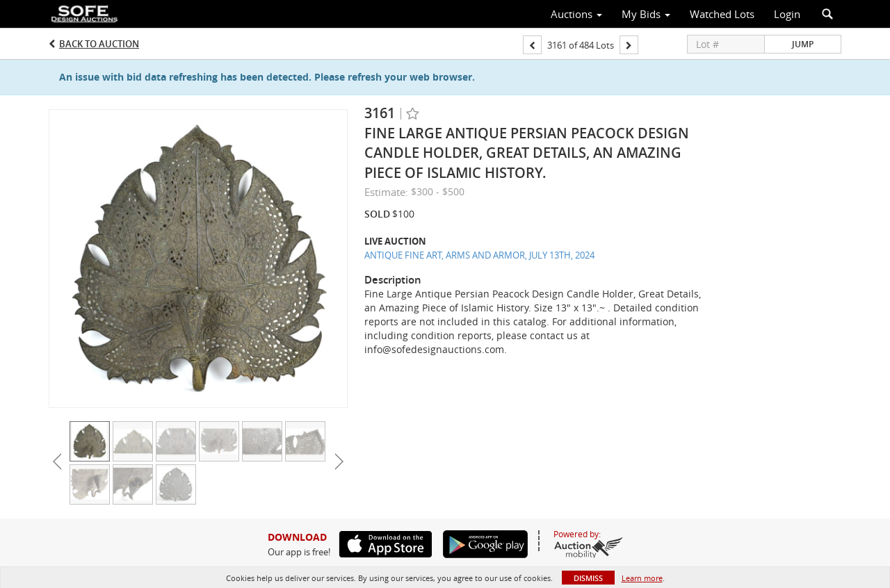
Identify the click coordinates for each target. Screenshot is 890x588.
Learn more (642, 578)
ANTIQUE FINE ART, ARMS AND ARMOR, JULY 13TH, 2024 (479, 255)
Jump (803, 44)
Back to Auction (99, 44)
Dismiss (588, 578)
